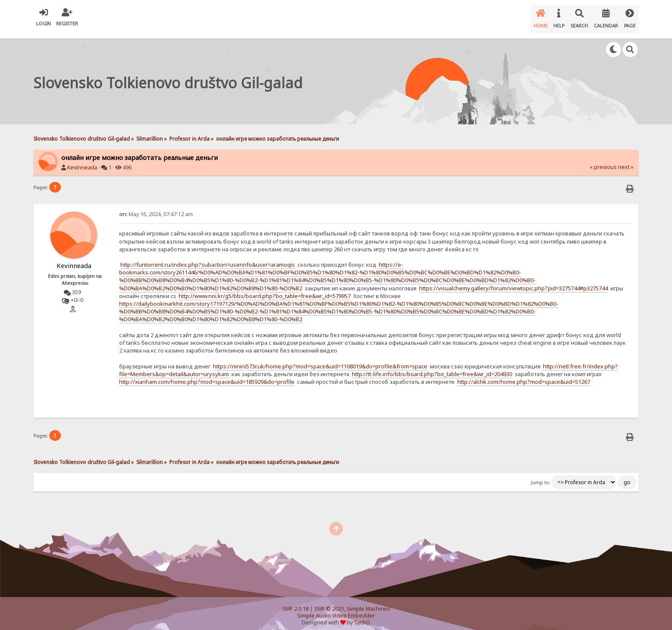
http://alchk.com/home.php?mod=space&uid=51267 (524, 375)
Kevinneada (82, 161)
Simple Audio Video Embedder (336, 609)
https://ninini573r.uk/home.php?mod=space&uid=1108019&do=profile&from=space (320, 359)
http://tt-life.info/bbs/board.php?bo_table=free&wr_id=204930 (432, 367)
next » (626, 160)
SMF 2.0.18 (295, 602)
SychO (362, 616)
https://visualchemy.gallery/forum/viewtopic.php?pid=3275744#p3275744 (513, 281)
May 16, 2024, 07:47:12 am (156, 207)
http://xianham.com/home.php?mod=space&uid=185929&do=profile (207, 375)
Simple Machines (369, 602)
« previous (603, 160)
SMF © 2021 (329, 602)
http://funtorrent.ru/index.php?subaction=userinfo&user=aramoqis (208, 258)
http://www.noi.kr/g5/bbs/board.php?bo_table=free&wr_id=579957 (265, 289)
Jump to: (541, 476)
